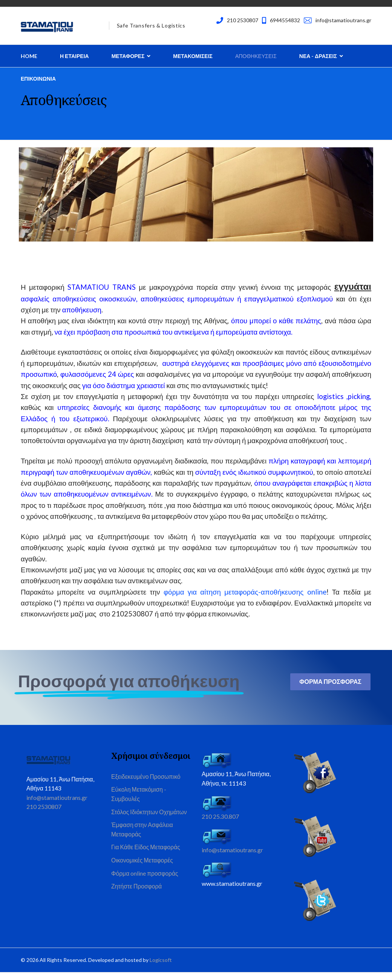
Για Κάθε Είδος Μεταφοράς (146, 856)
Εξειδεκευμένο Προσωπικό (147, 784)
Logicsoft (161, 967)
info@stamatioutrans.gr (343, 20)
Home (29, 56)
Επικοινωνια (38, 79)
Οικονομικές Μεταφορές (143, 870)
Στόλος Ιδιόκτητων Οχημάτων (150, 820)
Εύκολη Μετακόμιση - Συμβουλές (139, 802)
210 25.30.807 (220, 823)
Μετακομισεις (193, 56)
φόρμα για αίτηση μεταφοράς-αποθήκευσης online (245, 598)
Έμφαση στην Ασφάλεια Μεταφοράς (143, 838)
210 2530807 (243, 20)
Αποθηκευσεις (256, 56)
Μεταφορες (128, 56)
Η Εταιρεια (74, 56)
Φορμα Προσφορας (330, 688)
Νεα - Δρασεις (318, 56)
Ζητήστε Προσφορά (137, 897)
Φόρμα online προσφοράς (145, 883)
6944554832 (285, 20)
